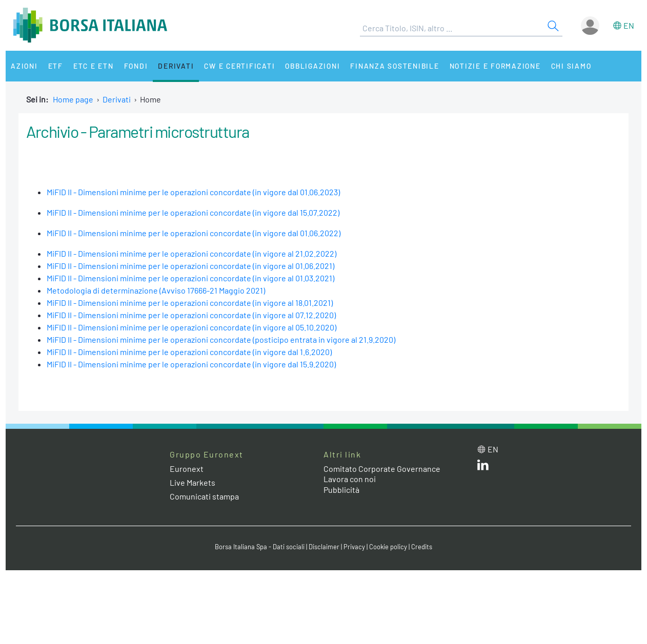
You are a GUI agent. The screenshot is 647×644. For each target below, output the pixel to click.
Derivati (176, 66)
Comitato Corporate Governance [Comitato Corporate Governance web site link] (382, 469)
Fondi (136, 66)
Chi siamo (571, 66)
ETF (56, 66)
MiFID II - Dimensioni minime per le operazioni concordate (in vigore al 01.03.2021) (190, 278)
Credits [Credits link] (422, 547)
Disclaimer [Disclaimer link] (324, 547)
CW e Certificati (239, 66)
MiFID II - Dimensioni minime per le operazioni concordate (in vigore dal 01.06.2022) (194, 233)
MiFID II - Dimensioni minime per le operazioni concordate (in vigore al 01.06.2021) (190, 266)
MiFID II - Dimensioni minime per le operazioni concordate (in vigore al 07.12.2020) (191, 315)
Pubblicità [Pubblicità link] (341, 490)
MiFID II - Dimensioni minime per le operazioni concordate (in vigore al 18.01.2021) (190, 303)
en (629, 25)
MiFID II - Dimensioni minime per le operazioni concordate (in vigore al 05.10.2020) (191, 327)
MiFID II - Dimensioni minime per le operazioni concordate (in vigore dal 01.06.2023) (193, 192)
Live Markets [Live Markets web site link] (193, 482)
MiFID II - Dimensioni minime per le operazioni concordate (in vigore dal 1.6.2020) (189, 352)
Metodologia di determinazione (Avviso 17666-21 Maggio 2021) (156, 290)
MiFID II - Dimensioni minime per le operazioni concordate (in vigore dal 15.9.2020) (191, 364)
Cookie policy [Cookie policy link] (388, 547)
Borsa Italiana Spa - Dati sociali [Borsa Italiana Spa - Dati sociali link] (260, 547)
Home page (73, 99)
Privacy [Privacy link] (354, 547)
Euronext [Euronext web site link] (187, 469)
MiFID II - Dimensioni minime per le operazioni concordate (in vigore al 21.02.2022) (191, 253)
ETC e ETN (94, 66)
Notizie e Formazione (495, 66)
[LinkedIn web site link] (483, 467)
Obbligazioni (312, 66)
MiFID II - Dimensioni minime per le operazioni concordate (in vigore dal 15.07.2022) (193, 212)
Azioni (24, 66)
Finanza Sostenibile (395, 66)
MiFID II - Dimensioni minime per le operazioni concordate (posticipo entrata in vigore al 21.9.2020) (221, 339)
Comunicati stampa (204, 496)
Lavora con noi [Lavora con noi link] (350, 479)
